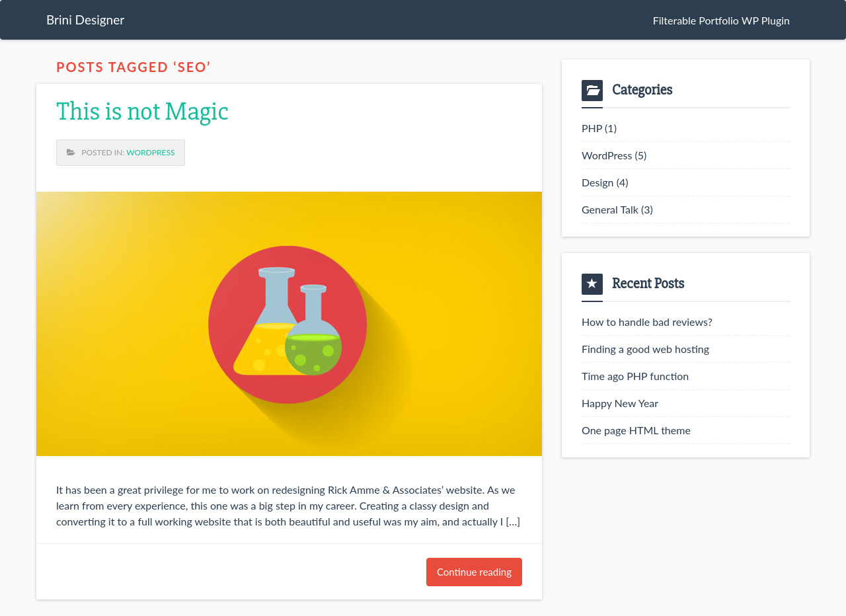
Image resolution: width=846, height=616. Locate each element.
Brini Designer (85, 19)
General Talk (610, 209)
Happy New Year (620, 403)
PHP (592, 128)
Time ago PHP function (635, 376)
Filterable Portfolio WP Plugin (721, 20)
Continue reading (474, 572)
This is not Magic (142, 112)
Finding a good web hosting (645, 349)
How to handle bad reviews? (647, 322)
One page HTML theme (636, 430)
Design (598, 182)
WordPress (150, 152)
